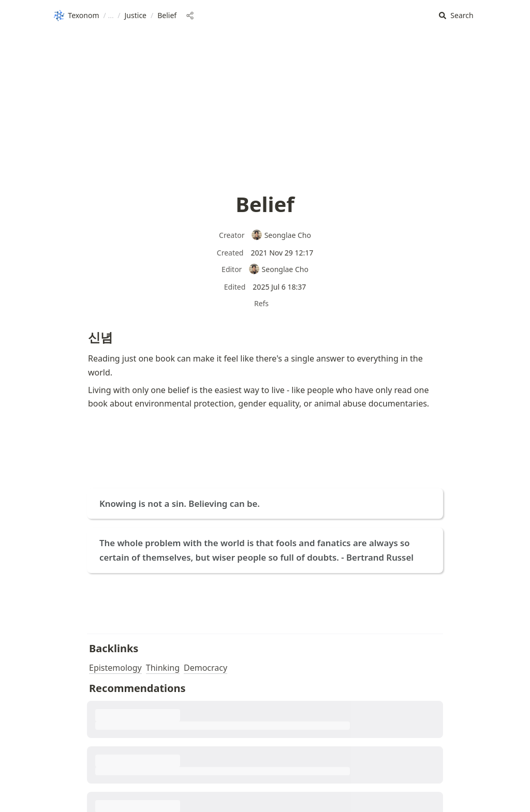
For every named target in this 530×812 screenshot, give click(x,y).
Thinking (163, 668)
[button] (456, 16)
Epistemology (115, 668)
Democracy (205, 668)
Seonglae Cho (281, 235)
